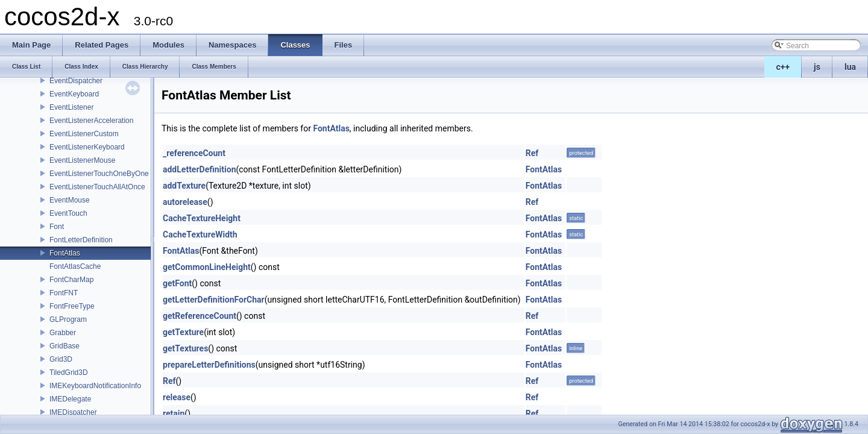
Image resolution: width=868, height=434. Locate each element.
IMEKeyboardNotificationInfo (95, 386)
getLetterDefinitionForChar (214, 300)
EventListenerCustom (84, 134)
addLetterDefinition (200, 169)
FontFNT (64, 293)
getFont (177, 283)
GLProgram (68, 319)
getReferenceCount (200, 316)
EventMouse (70, 200)
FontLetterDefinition (81, 240)
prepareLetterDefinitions (209, 365)
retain (174, 414)
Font (57, 227)
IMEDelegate (70, 399)
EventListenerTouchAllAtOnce (97, 187)
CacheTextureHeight (202, 218)
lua (850, 67)
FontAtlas (65, 253)
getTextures (185, 348)
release (177, 397)
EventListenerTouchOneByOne (99, 174)
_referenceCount (194, 153)
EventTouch (68, 213)
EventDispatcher (76, 81)
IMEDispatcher (73, 412)
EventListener (71, 107)
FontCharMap (71, 280)
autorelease (185, 202)
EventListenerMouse (82, 160)
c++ (783, 67)
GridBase (64, 346)
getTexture (183, 332)
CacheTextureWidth (200, 234)
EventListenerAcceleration (91, 121)
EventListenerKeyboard (87, 147)
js (817, 67)
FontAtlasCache (75, 266)
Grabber (63, 333)
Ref (532, 153)
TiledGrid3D (69, 373)
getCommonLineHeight (207, 267)
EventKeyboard (74, 94)
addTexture (184, 186)
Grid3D (61, 359)
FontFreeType (72, 306)
